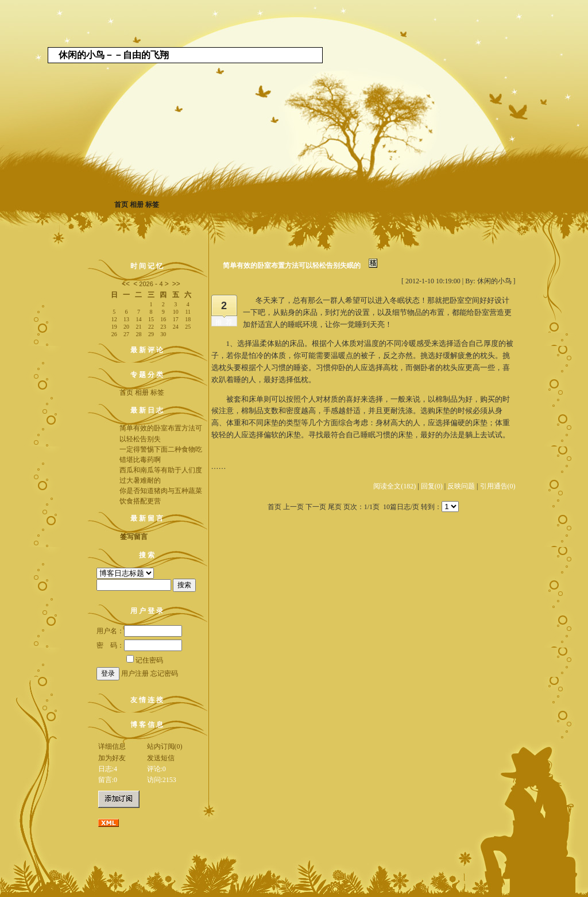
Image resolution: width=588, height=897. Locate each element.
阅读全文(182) (394, 486)
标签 (152, 205)
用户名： (139, 631)
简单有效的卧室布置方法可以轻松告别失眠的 (292, 265)
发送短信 (161, 758)
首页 (121, 205)
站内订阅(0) (165, 746)
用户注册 (135, 673)
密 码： (139, 645)
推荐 (226, 322)
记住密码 (145, 660)
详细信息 (112, 746)
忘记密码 (164, 673)
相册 (137, 205)
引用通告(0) (498, 486)
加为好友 (112, 758)
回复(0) (432, 486)
